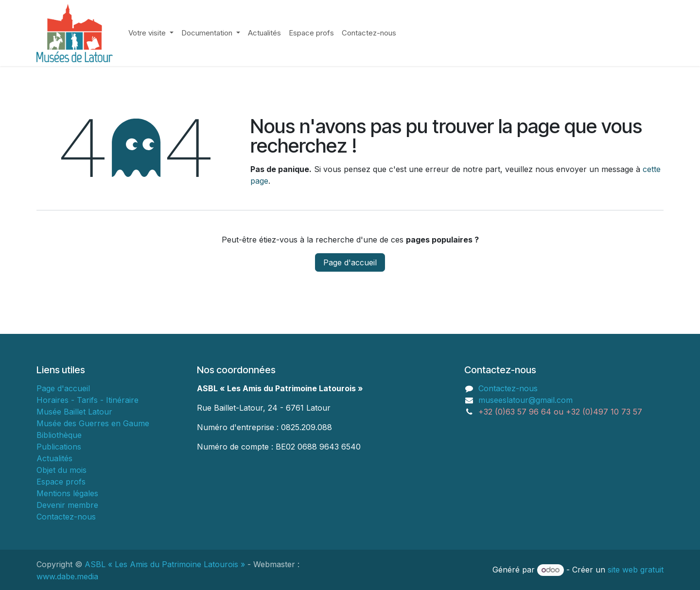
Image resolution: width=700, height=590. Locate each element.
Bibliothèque (59, 435)
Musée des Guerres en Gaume (93, 423)
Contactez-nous (66, 517)
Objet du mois (61, 470)
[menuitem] (151, 33)
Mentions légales (67, 493)
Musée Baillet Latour (74, 412)
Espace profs (61, 482)
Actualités (54, 458)
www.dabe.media (67, 576)
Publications (59, 447)
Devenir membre (67, 505)
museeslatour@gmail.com (525, 400)
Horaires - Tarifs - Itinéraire (87, 400)
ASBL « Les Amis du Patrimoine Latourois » (165, 564)
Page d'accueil (350, 262)
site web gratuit (636, 570)
